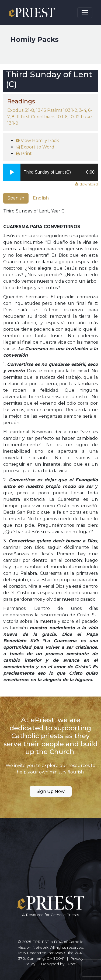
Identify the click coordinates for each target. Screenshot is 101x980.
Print (24, 153)
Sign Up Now (51, 791)
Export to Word (35, 147)
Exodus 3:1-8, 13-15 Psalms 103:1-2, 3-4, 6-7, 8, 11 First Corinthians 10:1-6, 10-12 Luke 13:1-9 (50, 117)
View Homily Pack (37, 141)
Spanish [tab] (16, 198)
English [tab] (41, 198)
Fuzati (71, 964)
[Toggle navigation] (85, 13)
